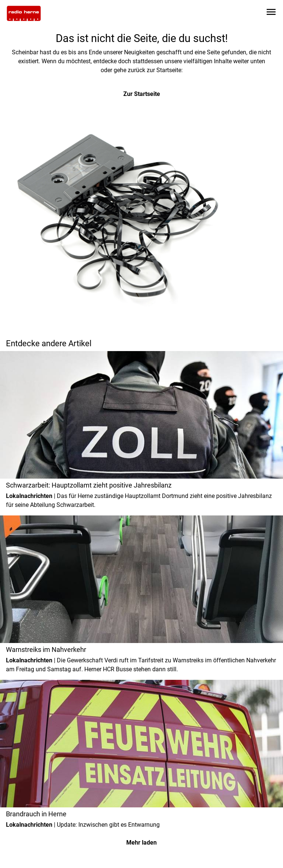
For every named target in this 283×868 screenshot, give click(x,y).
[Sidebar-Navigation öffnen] (271, 13)
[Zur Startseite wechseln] (24, 13)
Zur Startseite (142, 94)
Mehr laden (141, 843)
